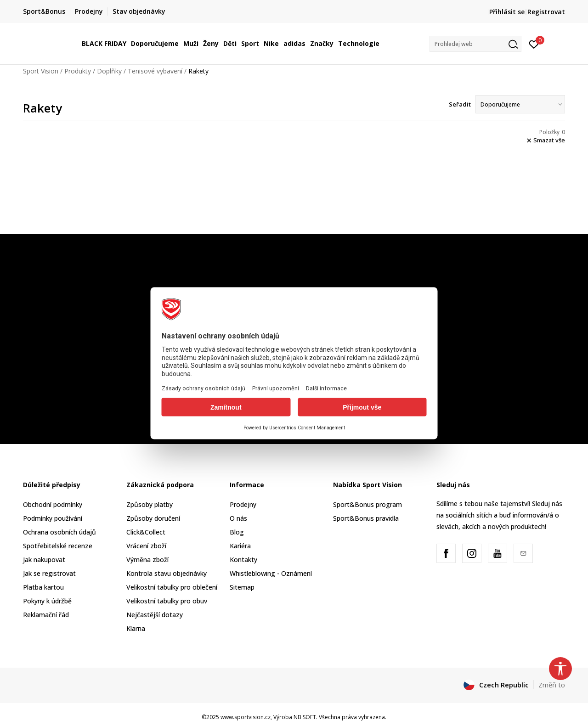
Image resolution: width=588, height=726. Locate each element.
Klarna (136, 628)
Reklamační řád (46, 615)
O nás (238, 518)
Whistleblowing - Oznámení (271, 573)
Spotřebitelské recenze (58, 546)
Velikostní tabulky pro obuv (167, 601)
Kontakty (243, 560)
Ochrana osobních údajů (59, 532)
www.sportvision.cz (246, 717)
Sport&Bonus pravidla (366, 518)
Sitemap (242, 587)
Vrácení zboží (146, 546)
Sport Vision (41, 71)
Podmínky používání (53, 518)
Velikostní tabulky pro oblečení (172, 587)
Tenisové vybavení (155, 71)
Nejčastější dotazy (155, 615)
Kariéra (240, 546)
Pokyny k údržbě (47, 601)
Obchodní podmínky (53, 504)
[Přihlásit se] (534, 44)
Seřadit (460, 104)
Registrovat (546, 12)
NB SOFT (305, 717)
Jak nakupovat (44, 560)
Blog (237, 532)
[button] (475, 44)
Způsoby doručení (153, 518)
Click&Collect (146, 532)
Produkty (78, 71)
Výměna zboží (147, 560)
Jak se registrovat (49, 573)
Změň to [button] (552, 685)
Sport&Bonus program (367, 504)
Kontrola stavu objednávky (167, 573)
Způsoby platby (150, 504)
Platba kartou (43, 587)
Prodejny (243, 504)
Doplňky (109, 71)
